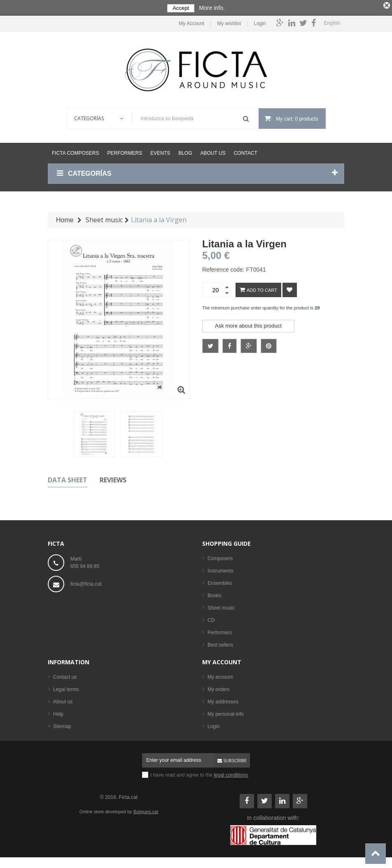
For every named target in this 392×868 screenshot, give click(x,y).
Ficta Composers (75, 152)
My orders (218, 688)
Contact (246, 152)
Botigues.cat (146, 810)
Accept (181, 8)
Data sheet (68, 478)
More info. (212, 8)
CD (211, 619)
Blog (185, 152)
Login (260, 22)
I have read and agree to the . (200, 773)
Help (58, 712)
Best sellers (220, 643)
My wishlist (229, 22)
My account (222, 660)
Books (214, 594)
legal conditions (231, 773)
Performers (125, 152)
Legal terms (66, 688)
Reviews (113, 478)
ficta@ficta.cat (86, 582)
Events (160, 152)
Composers (220, 557)
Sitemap (62, 725)
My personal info (226, 712)
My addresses (223, 700)
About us (213, 152)
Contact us (65, 675)
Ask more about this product (248, 325)
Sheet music (221, 606)
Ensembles (220, 582)
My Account (191, 22)
